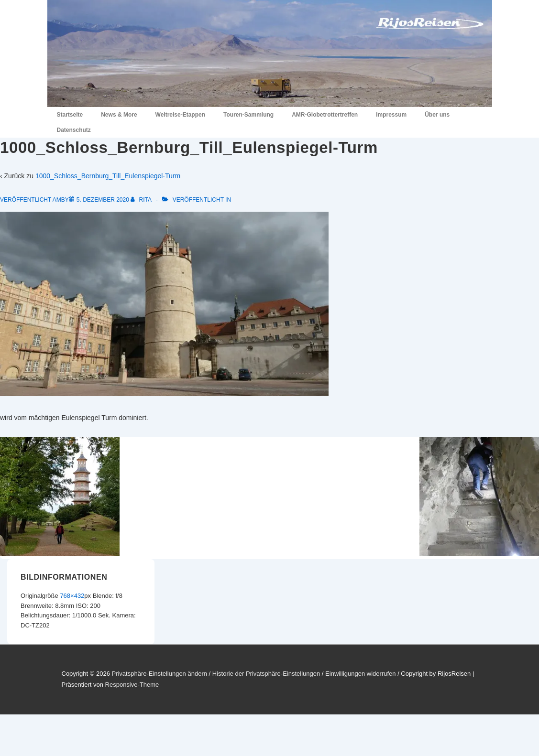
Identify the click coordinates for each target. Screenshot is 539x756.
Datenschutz (74, 130)
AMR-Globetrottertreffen (325, 115)
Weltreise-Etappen (180, 115)
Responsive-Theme (132, 685)
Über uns (437, 115)
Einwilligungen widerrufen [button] (360, 674)
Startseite (70, 115)
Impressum (391, 115)
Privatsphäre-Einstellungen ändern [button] (159, 674)
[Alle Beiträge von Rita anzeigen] (142, 200)
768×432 (72, 596)
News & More (119, 115)
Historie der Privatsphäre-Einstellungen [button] (266, 674)
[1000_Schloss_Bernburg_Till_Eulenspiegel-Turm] (103, 200)
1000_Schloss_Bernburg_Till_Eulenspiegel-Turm (108, 176)
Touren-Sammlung (248, 115)
